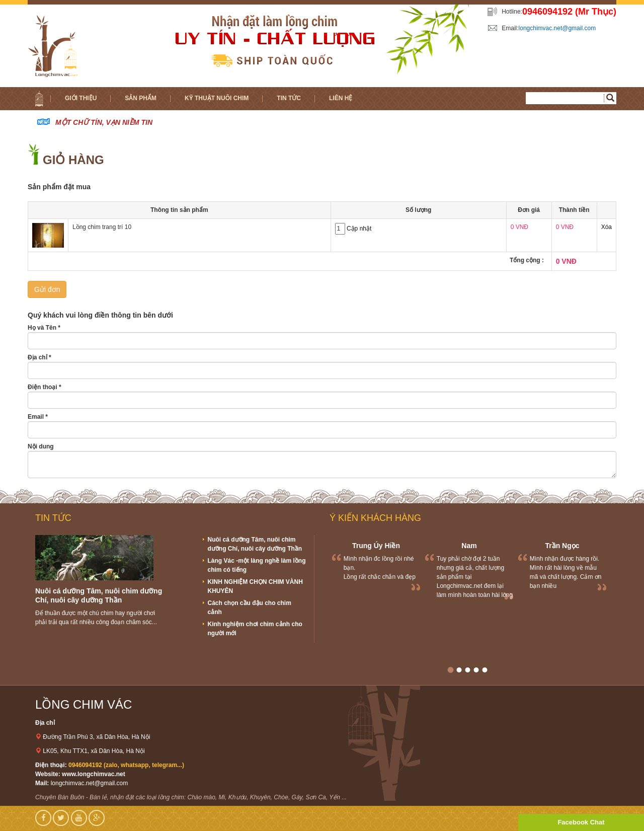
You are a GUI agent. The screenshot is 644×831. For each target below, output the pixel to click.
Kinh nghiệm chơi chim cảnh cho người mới (255, 629)
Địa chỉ (39, 357)
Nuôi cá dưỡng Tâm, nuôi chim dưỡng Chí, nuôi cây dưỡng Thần (255, 544)
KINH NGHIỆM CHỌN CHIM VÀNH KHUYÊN (255, 586)
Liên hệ (341, 98)
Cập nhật (359, 229)
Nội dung (41, 446)
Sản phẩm (141, 98)
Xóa (607, 227)
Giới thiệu (81, 98)
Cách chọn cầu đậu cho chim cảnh (250, 608)
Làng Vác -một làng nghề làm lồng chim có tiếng (257, 565)
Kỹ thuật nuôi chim (217, 98)
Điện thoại (45, 387)
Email (38, 417)
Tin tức (289, 98)
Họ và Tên (44, 328)
